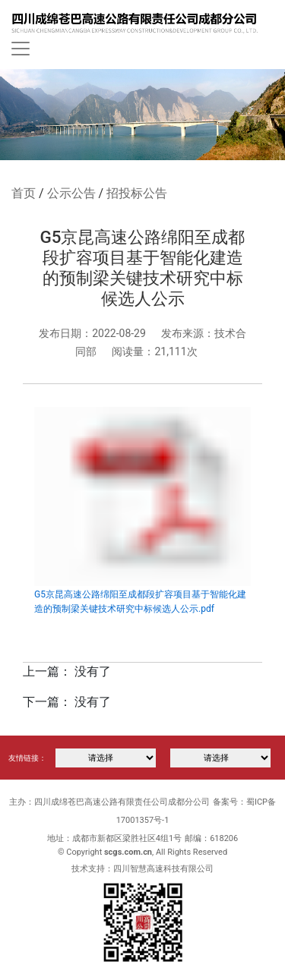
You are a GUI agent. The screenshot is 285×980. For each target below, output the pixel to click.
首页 (24, 193)
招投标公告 (137, 193)
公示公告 (71, 193)
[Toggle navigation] (21, 49)
